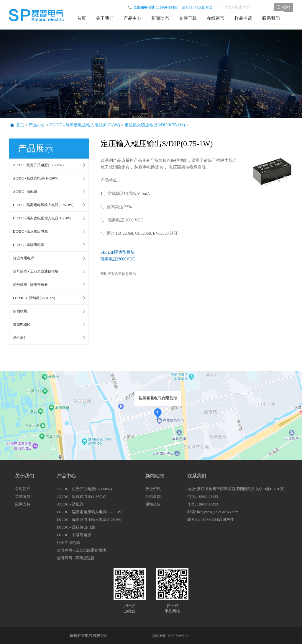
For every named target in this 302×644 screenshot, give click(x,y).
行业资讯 (153, 489)
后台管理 (189, 7)
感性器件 (20, 338)
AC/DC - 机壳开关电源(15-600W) (38, 165)
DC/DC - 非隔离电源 (29, 245)
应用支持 (23, 504)
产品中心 (37, 125)
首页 (20, 125)
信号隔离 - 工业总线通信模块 (36, 271)
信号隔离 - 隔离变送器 (30, 285)
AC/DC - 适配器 (25, 192)
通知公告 (153, 504)
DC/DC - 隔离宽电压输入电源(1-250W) (43, 218)
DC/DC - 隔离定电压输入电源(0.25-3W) (85, 125)
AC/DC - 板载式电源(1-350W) (36, 178)
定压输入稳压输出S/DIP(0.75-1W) (155, 125)
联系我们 (197, 476)
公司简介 (23, 489)
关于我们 (24, 476)
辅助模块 (20, 311)
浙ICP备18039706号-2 (170, 636)
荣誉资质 (23, 497)
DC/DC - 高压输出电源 (31, 231)
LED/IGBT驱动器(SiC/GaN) (34, 298)
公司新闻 (153, 497)
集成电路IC (22, 325)
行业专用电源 (24, 258)
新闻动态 (155, 476)
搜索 (286, 7)
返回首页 (206, 7)
